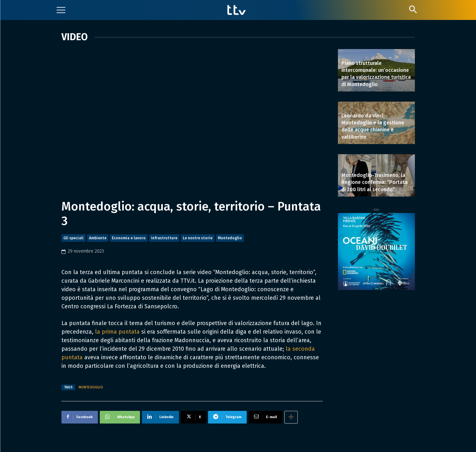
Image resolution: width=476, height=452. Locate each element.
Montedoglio (230, 238)
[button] (413, 9)
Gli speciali (73, 238)
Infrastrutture (164, 238)
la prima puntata (117, 332)
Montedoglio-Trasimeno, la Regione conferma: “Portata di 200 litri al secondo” (374, 182)
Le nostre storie (198, 238)
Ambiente (98, 238)
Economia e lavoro (129, 238)
